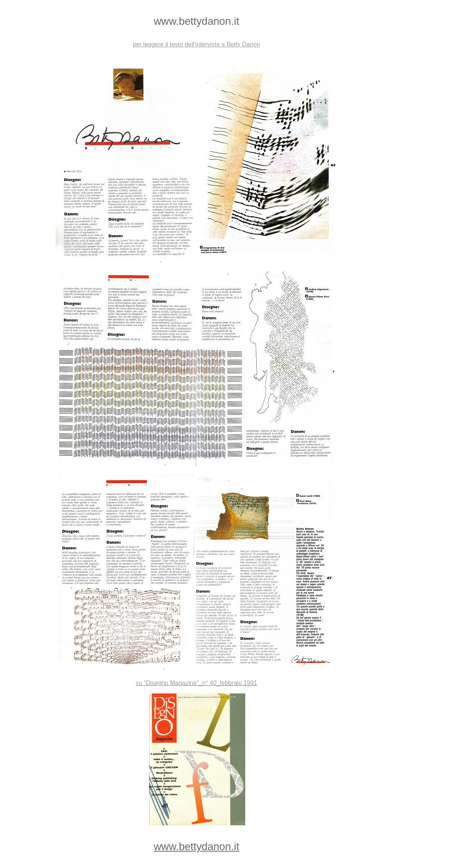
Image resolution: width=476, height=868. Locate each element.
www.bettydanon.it (196, 846)
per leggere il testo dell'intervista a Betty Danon (196, 44)
